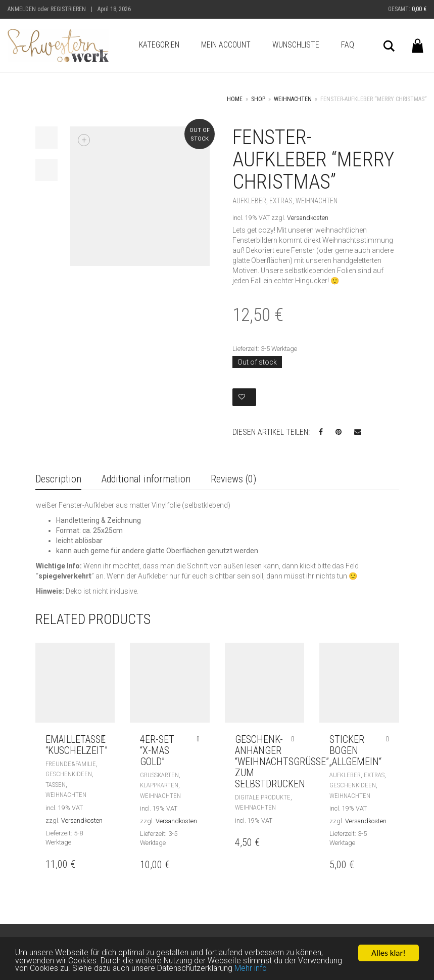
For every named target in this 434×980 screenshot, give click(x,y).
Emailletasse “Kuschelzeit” (77, 745)
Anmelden (22, 9)
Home (235, 99)
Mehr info (315, 970)
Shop (258, 99)
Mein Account (226, 45)
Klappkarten (159, 785)
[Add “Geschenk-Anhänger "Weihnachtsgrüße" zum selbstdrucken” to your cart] (295, 739)
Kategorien (159, 45)
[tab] (58, 480)
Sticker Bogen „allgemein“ (355, 750)
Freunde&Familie (71, 764)
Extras (281, 201)
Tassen (56, 785)
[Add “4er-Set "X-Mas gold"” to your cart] (200, 739)
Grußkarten (159, 775)
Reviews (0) (233, 479)
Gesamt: (407, 9)
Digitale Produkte (263, 797)
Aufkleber (249, 201)
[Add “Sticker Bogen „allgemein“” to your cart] (390, 739)
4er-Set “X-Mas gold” (157, 750)
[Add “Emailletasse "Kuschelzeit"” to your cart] (106, 739)
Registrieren (68, 9)
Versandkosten (308, 218)
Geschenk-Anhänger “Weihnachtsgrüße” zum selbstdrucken (282, 762)
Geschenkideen (69, 774)
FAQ (348, 45)
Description (58, 479)
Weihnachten (293, 99)
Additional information (146, 479)
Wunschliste (296, 45)
